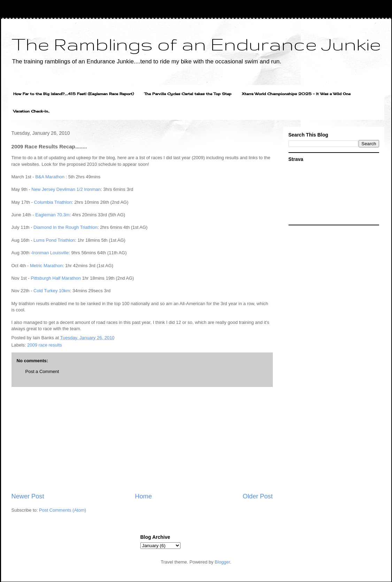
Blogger (222, 562)
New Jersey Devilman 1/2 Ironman (66, 189)
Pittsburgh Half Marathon (56, 278)
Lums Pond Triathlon (54, 240)
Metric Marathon (46, 266)
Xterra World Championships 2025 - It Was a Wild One (296, 94)
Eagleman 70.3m (52, 215)
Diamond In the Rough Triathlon (66, 227)
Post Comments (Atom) (63, 510)
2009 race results (45, 345)
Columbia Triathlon (53, 202)
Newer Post (28, 496)
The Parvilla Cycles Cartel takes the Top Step (188, 94)
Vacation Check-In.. (31, 111)
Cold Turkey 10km (52, 291)
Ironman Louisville (51, 253)
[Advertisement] (142, 440)
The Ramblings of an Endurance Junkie (196, 44)
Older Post (258, 496)
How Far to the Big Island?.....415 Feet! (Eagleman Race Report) (74, 94)
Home (143, 496)
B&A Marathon (50, 177)
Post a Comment (42, 371)
